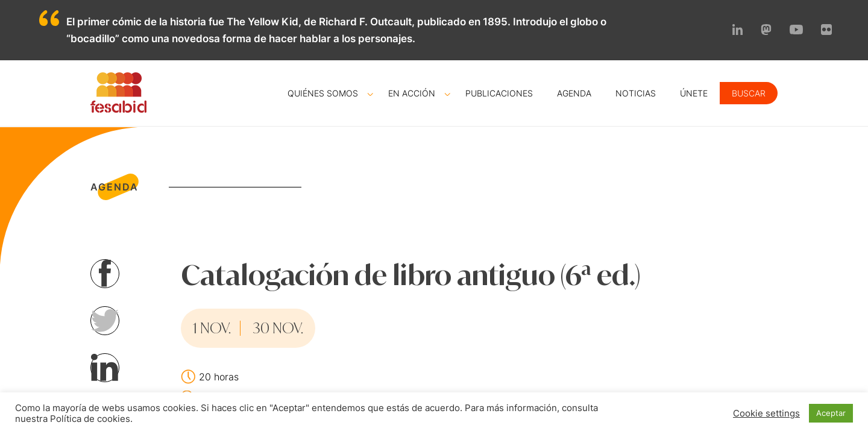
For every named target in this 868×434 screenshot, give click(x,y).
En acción (412, 93)
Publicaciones (499, 93)
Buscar (749, 93)
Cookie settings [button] (766, 414)
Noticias (636, 93)
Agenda (574, 93)
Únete (694, 93)
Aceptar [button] (831, 413)
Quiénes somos (323, 93)
